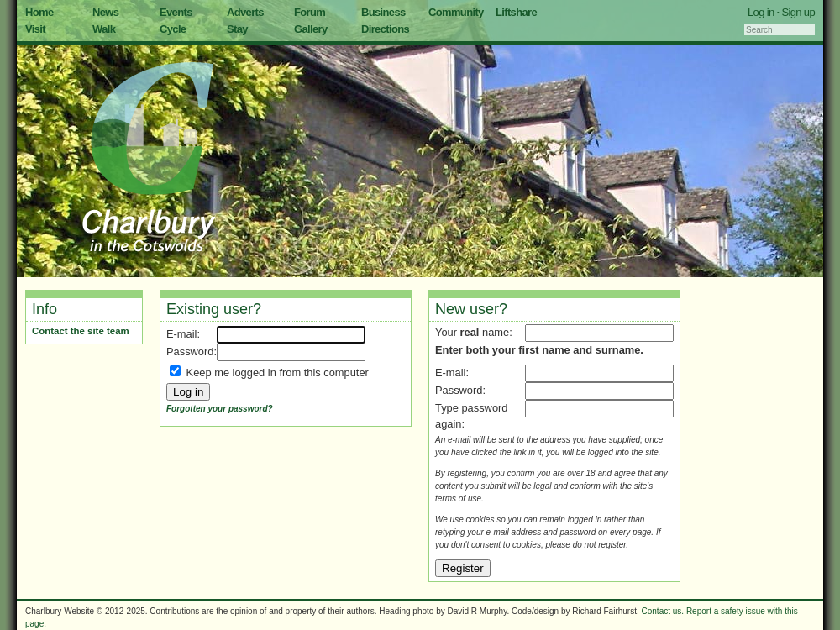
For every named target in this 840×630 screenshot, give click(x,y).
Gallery (311, 29)
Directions (385, 29)
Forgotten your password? (220, 409)
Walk (104, 29)
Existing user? (214, 309)
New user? (471, 309)
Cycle (173, 29)
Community (456, 12)
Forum (310, 12)
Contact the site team (81, 331)
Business (383, 12)
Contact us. (663, 611)
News (105, 12)
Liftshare (516, 12)
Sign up (798, 12)
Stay (237, 29)
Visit (35, 29)
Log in (761, 12)
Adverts (245, 12)
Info (45, 309)
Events (176, 12)
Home (39, 12)
